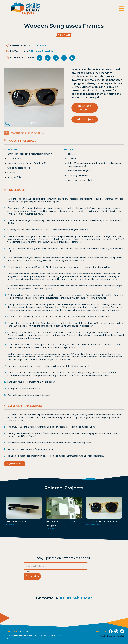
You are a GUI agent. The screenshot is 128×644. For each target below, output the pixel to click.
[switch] (121, 9)
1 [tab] (32, 127)
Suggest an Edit (15, 467)
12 (72, 58)
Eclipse (120, 636)
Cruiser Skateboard (17, 529)
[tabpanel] (34, 99)
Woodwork (11, 532)
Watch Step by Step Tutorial (25, 137)
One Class (40, 46)
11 (64, 58)
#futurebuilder (76, 606)
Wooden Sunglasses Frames (102, 529)
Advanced (64, 35)
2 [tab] (35, 127)
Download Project (85, 108)
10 (56, 58)
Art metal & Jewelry (41, 51)
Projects (32, 14)
